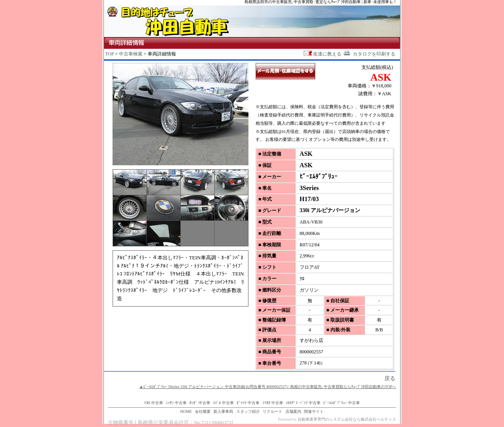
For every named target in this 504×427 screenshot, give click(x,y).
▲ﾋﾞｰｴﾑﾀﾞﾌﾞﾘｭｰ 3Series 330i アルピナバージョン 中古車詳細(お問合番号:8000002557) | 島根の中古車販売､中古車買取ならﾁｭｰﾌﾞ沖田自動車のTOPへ (268, 387)
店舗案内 (293, 411)
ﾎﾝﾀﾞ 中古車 (200, 403)
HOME (186, 411)
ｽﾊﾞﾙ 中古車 (223, 403)
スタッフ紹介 (248, 411)
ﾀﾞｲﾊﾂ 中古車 (248, 403)
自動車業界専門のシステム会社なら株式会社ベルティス (347, 419)
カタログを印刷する (369, 54)
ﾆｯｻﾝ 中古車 (176, 403)
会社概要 (203, 411)
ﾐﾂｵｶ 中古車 (273, 403)
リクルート (272, 411)
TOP (109, 54)
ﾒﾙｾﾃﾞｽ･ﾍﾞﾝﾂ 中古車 (303, 403)
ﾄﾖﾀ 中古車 (154, 403)
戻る (390, 378)
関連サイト (314, 411)
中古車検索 (131, 54)
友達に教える (323, 54)
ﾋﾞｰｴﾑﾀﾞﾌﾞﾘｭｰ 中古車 (342, 403)
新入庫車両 (223, 411)
